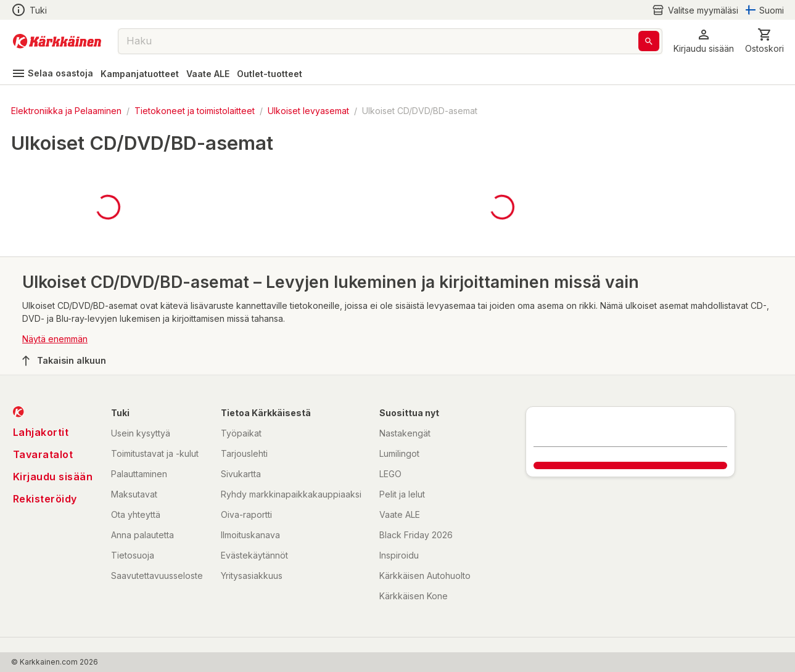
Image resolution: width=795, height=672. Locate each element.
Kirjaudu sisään (53, 477)
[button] (704, 41)
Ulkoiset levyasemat (308, 111)
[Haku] (649, 41)
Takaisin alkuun (64, 361)
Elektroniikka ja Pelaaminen (66, 111)
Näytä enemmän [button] (55, 339)
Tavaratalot (43, 454)
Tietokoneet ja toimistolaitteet (195, 111)
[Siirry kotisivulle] (57, 41)
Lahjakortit (41, 432)
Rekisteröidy (45, 499)
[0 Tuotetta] (764, 41)
